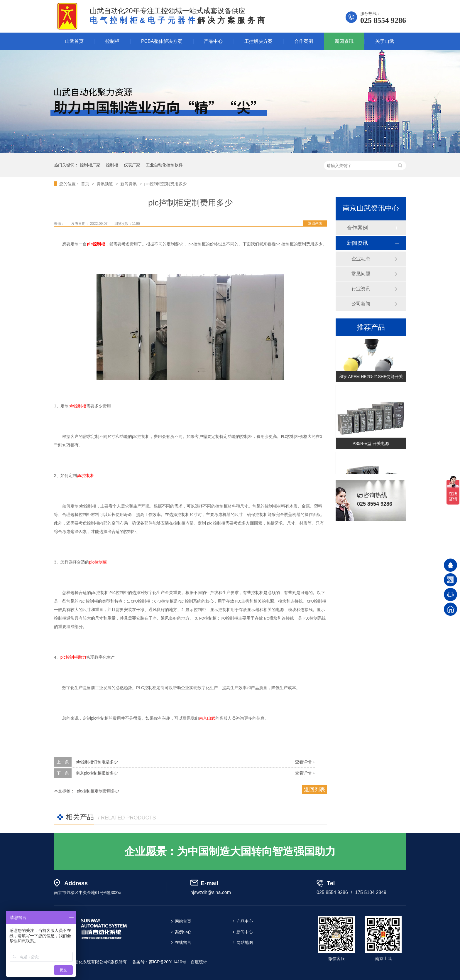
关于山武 (385, 41)
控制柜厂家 (90, 165)
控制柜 (112, 41)
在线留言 (183, 942)
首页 (86, 184)
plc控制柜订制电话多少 (97, 762)
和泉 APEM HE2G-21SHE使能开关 (371, 377)
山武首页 (74, 41)
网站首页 (183, 921)
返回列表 (315, 223)
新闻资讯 (344, 41)
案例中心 (183, 932)
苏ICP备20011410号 (168, 962)
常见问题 (361, 274)
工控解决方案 (258, 41)
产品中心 (213, 41)
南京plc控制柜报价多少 (97, 773)
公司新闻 (361, 304)
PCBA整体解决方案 (162, 41)
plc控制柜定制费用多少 (165, 184)
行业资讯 (361, 289)
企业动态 (361, 259)
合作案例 (304, 41)
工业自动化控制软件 (164, 165)
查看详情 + (305, 762)
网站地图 (245, 942)
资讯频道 (105, 184)
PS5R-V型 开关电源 (371, 444)
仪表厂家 (132, 165)
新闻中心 (245, 932)
